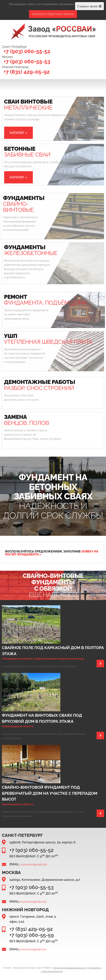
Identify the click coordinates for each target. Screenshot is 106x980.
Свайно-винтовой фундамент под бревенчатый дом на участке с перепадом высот (50, 793)
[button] (18, 133)
